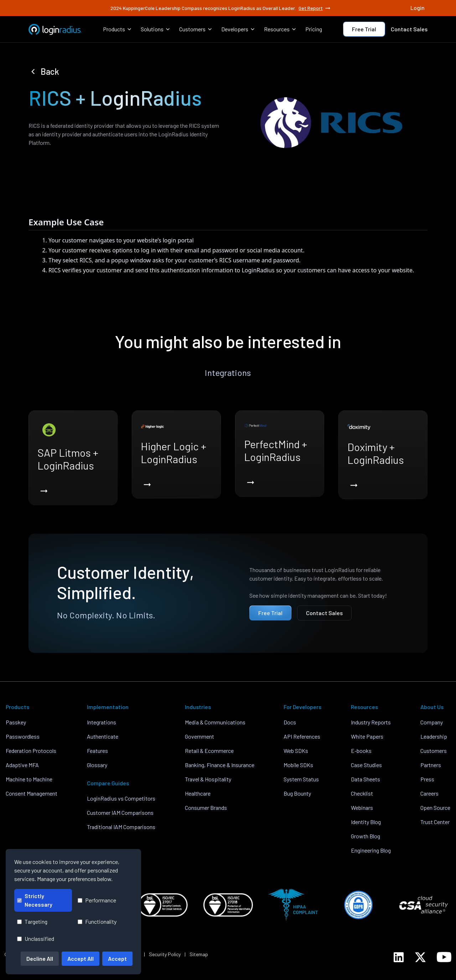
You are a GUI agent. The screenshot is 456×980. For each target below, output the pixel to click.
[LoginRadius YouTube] (444, 957)
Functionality (97, 921)
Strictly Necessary (35, 900)
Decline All (40, 958)
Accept (117, 958)
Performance (97, 900)
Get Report (315, 8)
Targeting (32, 921)
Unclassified (36, 939)
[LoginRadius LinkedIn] (399, 957)
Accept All (81, 958)
